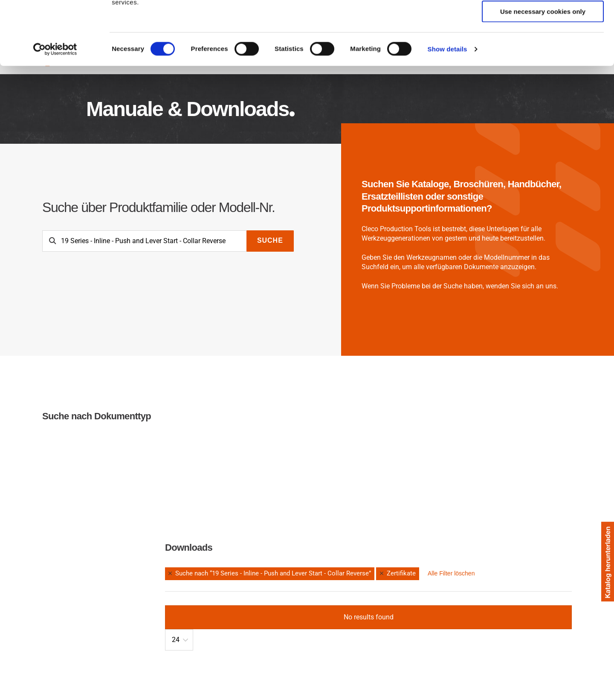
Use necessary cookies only (543, 71)
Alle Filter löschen (451, 573)
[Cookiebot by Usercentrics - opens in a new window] (55, 109)
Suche (270, 240)
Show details (447, 109)
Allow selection (543, 46)
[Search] (145, 241)
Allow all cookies (543, 21)
